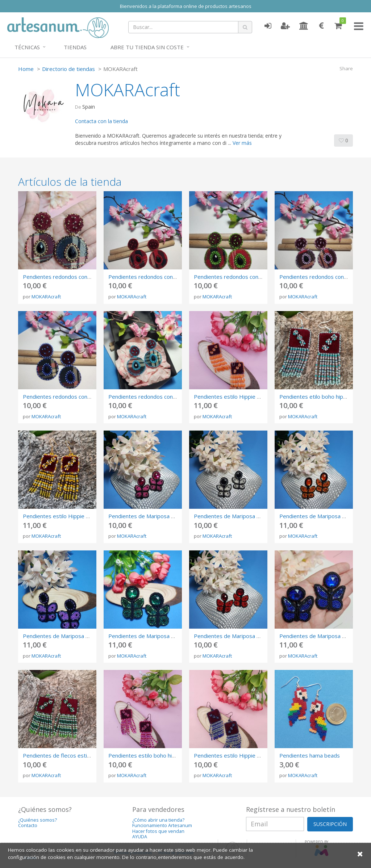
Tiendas (75, 47)
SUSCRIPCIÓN (330, 824)
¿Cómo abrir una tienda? (158, 820)
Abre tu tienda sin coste (147, 47)
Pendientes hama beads (310, 755)
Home (26, 69)
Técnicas (27, 47)
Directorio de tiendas (68, 69)
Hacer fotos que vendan (158, 831)
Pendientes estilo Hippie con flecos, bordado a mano (260, 755)
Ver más (242, 143)
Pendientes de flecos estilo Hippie (66, 755)
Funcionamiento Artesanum (162, 825)
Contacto (28, 825)
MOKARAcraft (46, 297)
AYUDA (140, 837)
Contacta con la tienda (101, 121)
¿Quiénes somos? (37, 820)
